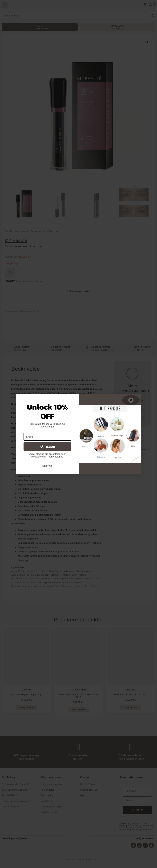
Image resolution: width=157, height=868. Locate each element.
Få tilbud (47, 447)
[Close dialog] (131, 400)
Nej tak (47, 466)
